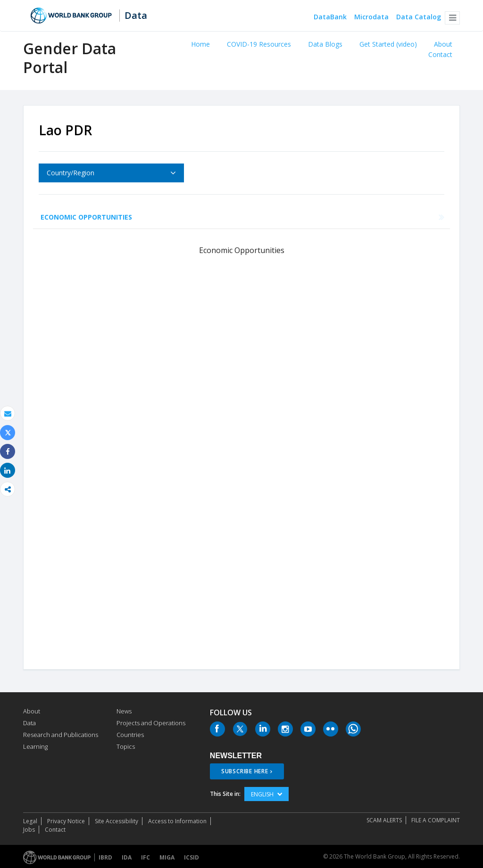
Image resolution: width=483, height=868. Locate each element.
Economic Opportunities (86, 217)
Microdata (371, 17)
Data (136, 16)
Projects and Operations (151, 723)
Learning (35, 746)
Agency (387, 217)
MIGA (167, 857)
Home (200, 44)
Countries (130, 735)
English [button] (266, 794)
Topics (126, 746)
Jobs (29, 830)
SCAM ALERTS (384, 820)
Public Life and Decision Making (301, 217)
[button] (452, 18)
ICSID (192, 857)
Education (208, 217)
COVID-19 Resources (259, 44)
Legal (30, 821)
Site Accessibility (117, 821)
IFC (146, 857)
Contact (440, 54)
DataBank (330, 17)
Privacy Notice (66, 821)
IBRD (105, 857)
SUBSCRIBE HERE (245, 771)
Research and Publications (61, 735)
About (443, 44)
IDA (127, 857)
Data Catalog (419, 17)
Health (160, 217)
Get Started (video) (388, 44)
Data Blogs (325, 44)
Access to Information (177, 821)
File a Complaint (436, 820)
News (124, 711)
